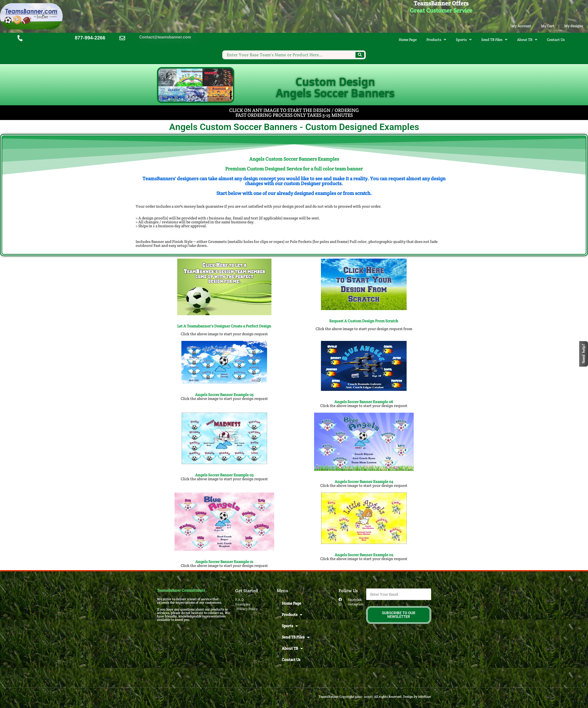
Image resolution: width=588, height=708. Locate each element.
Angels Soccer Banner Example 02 (364, 555)
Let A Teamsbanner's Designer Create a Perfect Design (224, 326)
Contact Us (556, 40)
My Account (521, 26)
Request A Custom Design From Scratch (364, 321)
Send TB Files (494, 40)
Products (436, 40)
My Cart (548, 26)
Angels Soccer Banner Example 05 (224, 395)
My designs (574, 26)
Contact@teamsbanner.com (165, 37)
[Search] (360, 55)
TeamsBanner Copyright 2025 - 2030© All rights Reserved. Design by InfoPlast (375, 697)
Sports (464, 40)
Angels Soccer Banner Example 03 (224, 475)
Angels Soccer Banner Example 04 (364, 482)
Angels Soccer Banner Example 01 (224, 562)
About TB (527, 40)
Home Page (408, 40)
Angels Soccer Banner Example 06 (364, 402)
